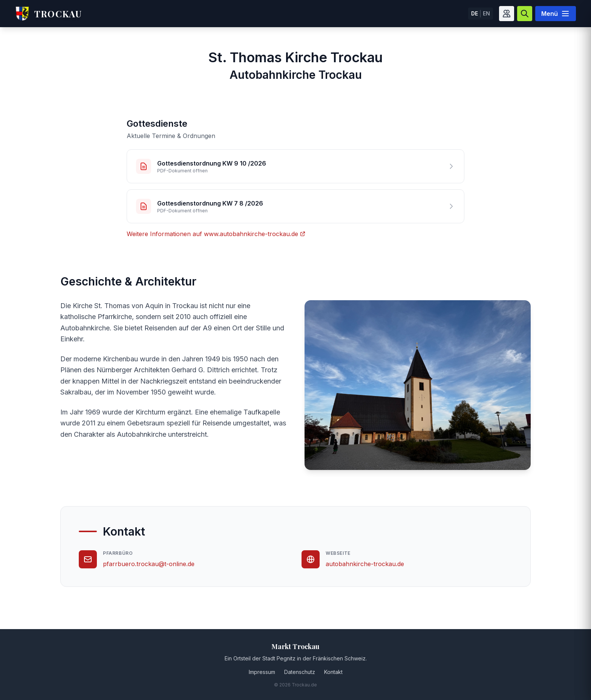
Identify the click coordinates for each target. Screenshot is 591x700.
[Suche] (525, 14)
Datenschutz (300, 672)
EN (486, 13)
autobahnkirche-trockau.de (365, 564)
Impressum (262, 672)
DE (475, 13)
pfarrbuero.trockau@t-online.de (149, 564)
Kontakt (333, 672)
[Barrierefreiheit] (507, 14)
